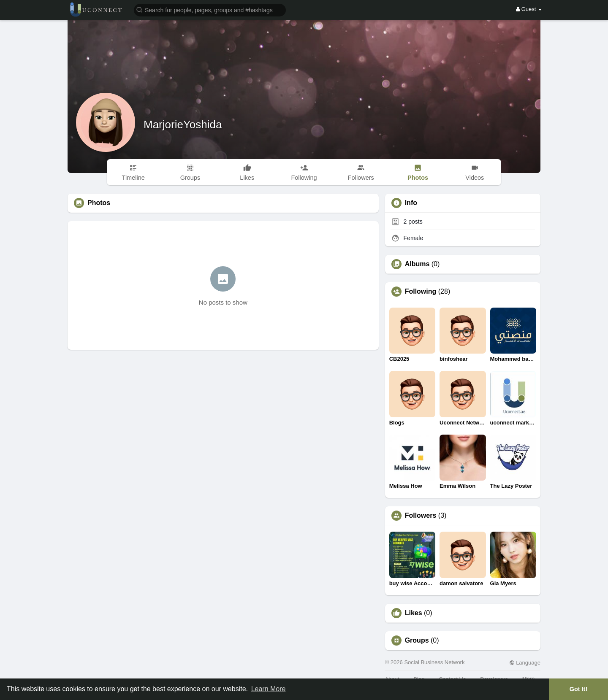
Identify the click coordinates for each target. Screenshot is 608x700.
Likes (414, 613)
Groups (417, 641)
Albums (417, 264)
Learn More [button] (269, 689)
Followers (421, 516)
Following (421, 292)
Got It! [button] (578, 689)
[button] (210, 9)
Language (525, 663)
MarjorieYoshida (183, 124)
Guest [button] (529, 9)
